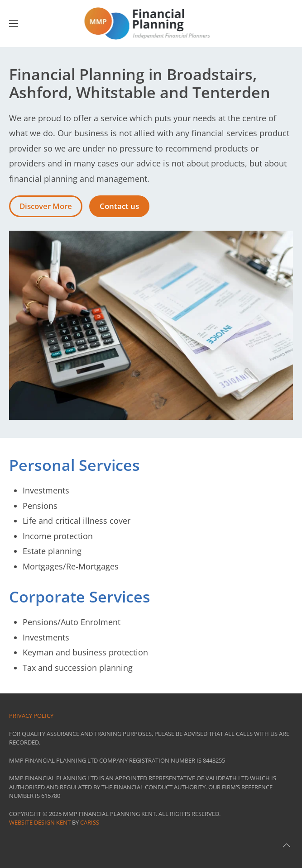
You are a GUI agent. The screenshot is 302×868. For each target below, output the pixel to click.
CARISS (90, 822)
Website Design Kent (40, 822)
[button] (14, 24)
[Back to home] (151, 24)
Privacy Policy (31, 716)
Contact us (119, 206)
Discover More (46, 206)
